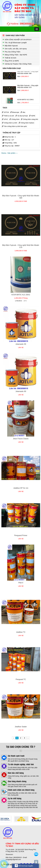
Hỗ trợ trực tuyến (24, 866)
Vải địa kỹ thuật (22, 116)
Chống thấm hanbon (26, 123)
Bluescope (15, 112)
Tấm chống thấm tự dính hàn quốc (14, 126)
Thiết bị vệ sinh (8, 116)
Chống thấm (15, 119)
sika (23, 112)
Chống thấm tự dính (10, 123)
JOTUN (5, 112)
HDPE (32, 116)
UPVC (5, 119)
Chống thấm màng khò (29, 119)
